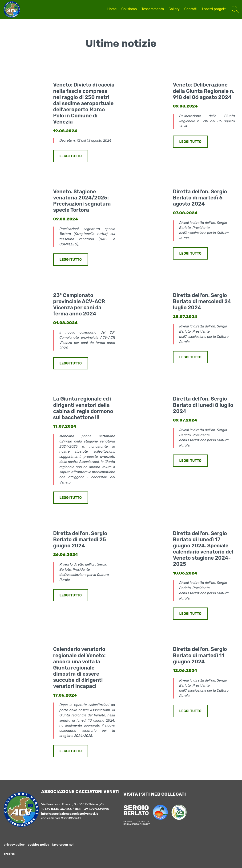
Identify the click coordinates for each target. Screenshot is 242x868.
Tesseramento (153, 9)
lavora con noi (63, 845)
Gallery (174, 9)
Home (112, 9)
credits (9, 854)
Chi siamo (129, 9)
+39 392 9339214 (96, 809)
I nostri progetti (214, 9)
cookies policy (39, 845)
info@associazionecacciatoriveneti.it (70, 814)
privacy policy (14, 845)
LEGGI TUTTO (71, 156)
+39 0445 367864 (58, 809)
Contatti (191, 9)
